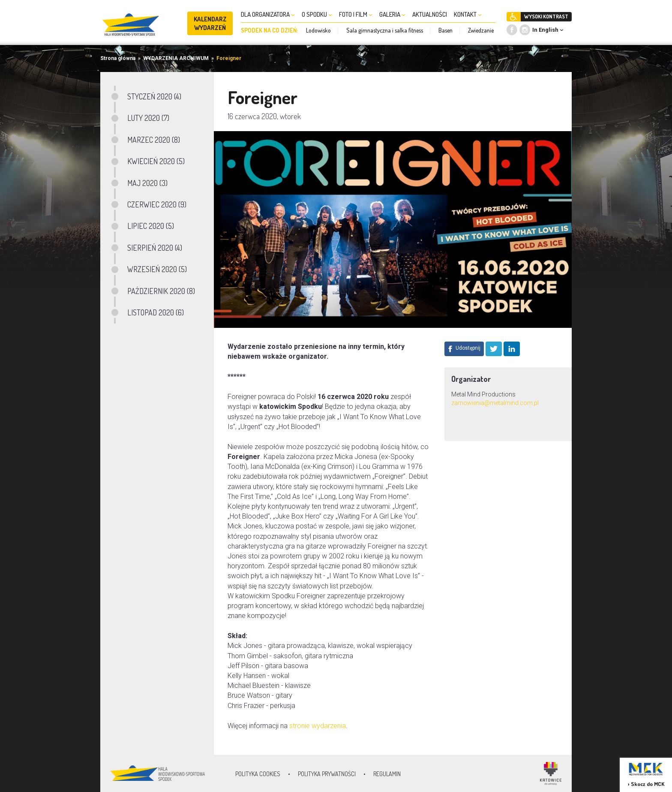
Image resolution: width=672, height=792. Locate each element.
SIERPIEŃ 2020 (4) (155, 248)
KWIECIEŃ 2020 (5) (156, 161)
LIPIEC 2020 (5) (151, 226)
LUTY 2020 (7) (148, 118)
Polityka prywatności (327, 774)
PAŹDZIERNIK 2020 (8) (161, 291)
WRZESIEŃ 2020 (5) (157, 269)
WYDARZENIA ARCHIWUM (176, 58)
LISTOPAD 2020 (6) (156, 312)
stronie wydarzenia (318, 726)
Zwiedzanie (481, 30)
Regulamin (387, 774)
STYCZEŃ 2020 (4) (154, 96)
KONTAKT (468, 14)
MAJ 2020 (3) (147, 183)
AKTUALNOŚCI (430, 14)
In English (545, 30)
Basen (445, 30)
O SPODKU (317, 14)
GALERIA (392, 14)
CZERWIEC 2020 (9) (157, 204)
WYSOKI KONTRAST (546, 16)
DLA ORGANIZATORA (268, 14)
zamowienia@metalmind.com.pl (495, 403)
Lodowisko (318, 30)
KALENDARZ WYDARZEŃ (210, 23)
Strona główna (118, 58)
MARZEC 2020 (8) (154, 140)
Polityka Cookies (258, 774)
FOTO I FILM (356, 14)
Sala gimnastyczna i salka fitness (385, 30)
